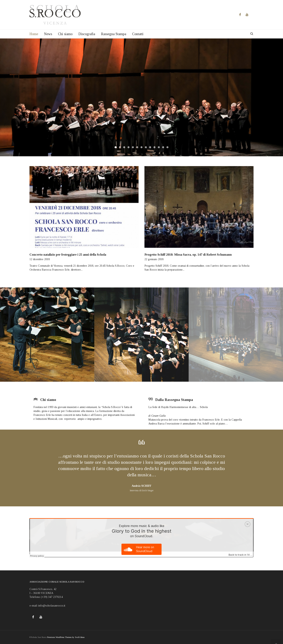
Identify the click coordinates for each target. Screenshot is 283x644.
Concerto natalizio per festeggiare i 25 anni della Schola (68, 255)
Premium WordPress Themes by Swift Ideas (66, 637)
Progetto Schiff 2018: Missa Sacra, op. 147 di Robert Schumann (188, 255)
